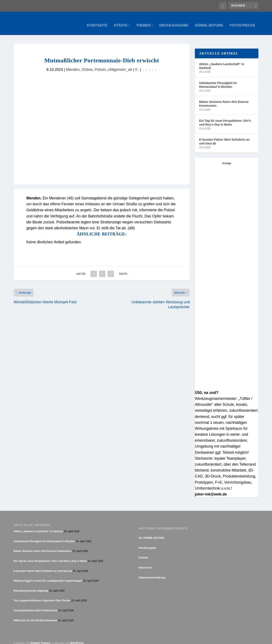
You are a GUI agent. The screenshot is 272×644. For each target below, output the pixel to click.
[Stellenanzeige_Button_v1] (227, 383)
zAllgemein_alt (120, 65)
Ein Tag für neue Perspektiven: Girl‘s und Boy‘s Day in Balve (225, 118)
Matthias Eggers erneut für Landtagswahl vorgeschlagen (48, 577)
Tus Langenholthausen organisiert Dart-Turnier (42, 596)
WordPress (77, 639)
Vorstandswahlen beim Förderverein (36, 606)
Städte (121, 21)
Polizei (100, 65)
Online (87, 65)
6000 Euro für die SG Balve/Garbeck (35, 616)
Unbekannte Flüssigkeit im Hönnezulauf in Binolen (218, 81)
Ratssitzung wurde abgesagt (31, 587)
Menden (73, 65)
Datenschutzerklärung (152, 573)
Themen (143, 21)
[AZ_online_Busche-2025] (227, 225)
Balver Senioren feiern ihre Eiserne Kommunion (224, 99)
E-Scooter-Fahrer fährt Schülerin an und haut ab (224, 137)
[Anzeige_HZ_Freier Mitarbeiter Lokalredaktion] (227, 317)
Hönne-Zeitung (209, 21)
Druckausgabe (174, 21)
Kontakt (143, 553)
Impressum (145, 563)
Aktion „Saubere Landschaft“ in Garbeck (222, 62)
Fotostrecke (242, 21)
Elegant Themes (40, 639)
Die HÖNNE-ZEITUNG (152, 534)
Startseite (97, 21)
